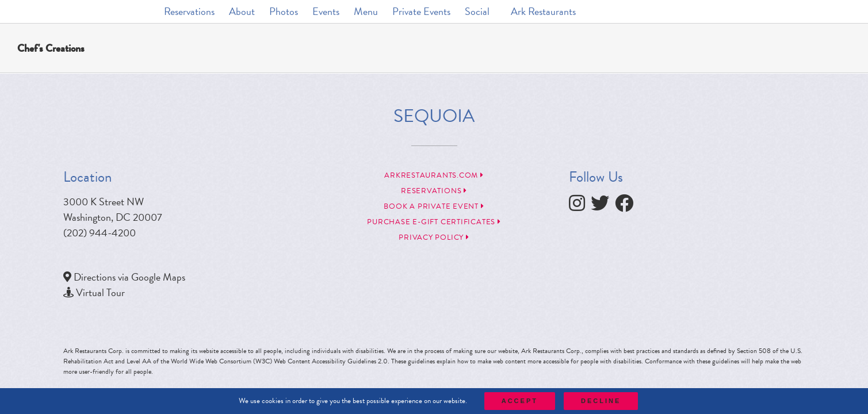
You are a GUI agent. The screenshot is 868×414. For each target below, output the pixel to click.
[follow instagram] (580, 206)
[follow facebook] (627, 206)
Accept (520, 401)
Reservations (434, 191)
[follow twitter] (603, 206)
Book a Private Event (434, 206)
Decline (601, 401)
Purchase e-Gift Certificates (434, 222)
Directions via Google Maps (129, 277)
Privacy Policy (434, 237)
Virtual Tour (100, 292)
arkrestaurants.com (434, 175)
